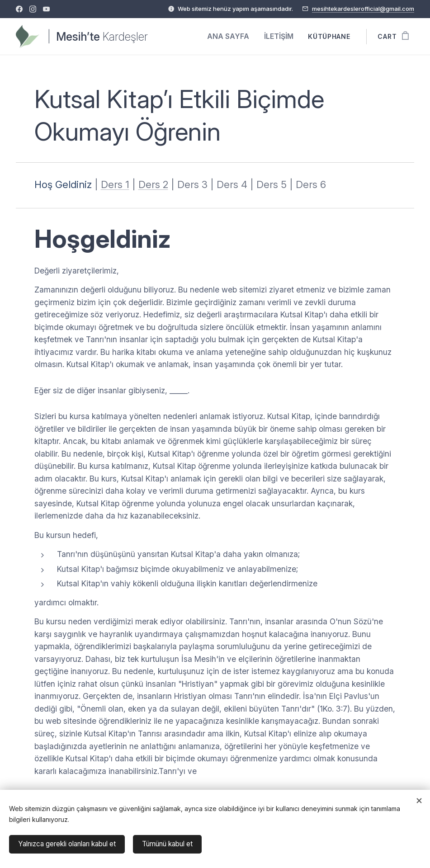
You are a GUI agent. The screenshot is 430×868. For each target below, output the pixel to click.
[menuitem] (233, 37)
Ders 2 (153, 184)
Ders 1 (115, 184)
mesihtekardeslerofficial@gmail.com (363, 9)
